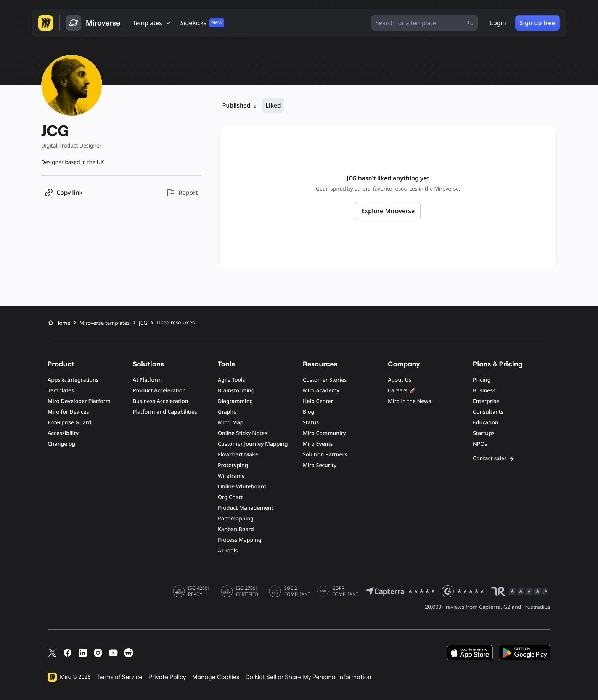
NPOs (480, 444)
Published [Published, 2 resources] (240, 105)
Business (484, 391)
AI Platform (147, 380)
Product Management (246, 508)
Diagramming (235, 401)
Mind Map (231, 423)
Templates (61, 391)
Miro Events (318, 444)
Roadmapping (236, 519)
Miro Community (324, 433)
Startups (484, 433)
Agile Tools (231, 380)
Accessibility (63, 433)
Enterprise (486, 401)
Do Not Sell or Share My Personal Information (308, 677)
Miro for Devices (68, 412)
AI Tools (228, 551)
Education (486, 423)
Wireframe (231, 476)
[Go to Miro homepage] (46, 23)
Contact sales (494, 458)
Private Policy (167, 677)
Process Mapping (240, 540)
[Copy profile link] (63, 193)
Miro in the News (409, 401)
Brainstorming (236, 391)
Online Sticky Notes (243, 433)
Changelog (61, 444)
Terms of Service (119, 677)
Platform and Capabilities (165, 412)
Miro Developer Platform (79, 401)
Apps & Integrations (73, 380)
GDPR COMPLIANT (345, 591)
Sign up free (538, 23)
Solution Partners (325, 455)
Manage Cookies (216, 677)
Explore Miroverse (388, 211)
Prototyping (233, 465)
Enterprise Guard (69, 423)
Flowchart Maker (239, 455)
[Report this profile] (182, 193)
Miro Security (320, 465)
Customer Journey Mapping (253, 444)
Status (311, 423)
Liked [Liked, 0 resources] (273, 105)
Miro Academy (321, 391)
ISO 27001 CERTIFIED (247, 591)
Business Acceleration (160, 401)
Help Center (318, 401)
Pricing (482, 380)
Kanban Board (236, 529)
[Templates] (152, 23)
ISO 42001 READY (199, 591)
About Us (399, 380)
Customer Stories (325, 380)
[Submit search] (470, 23)
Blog (309, 412)
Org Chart (230, 497)
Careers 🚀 (402, 391)
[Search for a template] (424, 23)
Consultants (488, 412)
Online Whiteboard (242, 487)
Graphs (227, 412)
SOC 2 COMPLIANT (297, 591)
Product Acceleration (159, 391)
